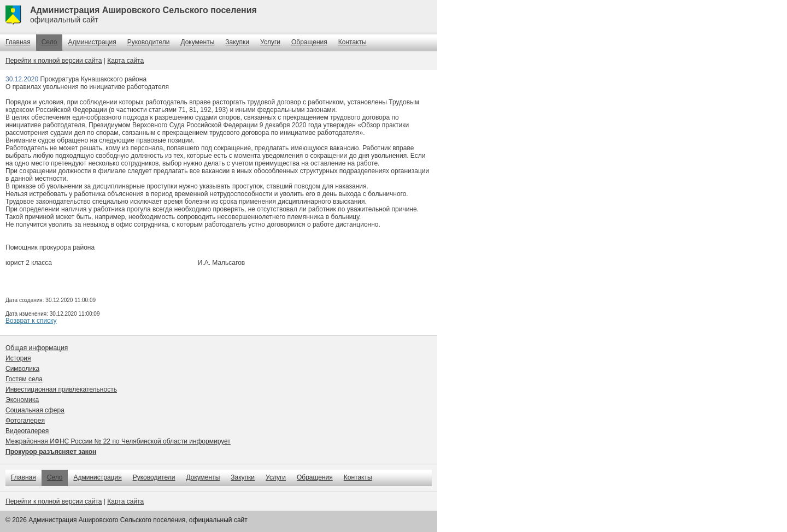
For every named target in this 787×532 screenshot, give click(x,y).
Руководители (149, 42)
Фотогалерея (25, 421)
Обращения (309, 42)
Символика (22, 369)
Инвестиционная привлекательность (61, 389)
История (18, 358)
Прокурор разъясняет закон (51, 452)
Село (49, 42)
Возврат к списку (31, 321)
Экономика (22, 400)
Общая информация (37, 348)
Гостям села (24, 379)
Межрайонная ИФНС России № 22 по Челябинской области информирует (118, 441)
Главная (18, 42)
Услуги (270, 42)
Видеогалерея (27, 431)
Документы (197, 42)
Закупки (237, 42)
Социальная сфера (35, 410)
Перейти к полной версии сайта (54, 61)
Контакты (353, 42)
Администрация (92, 42)
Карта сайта (125, 61)
